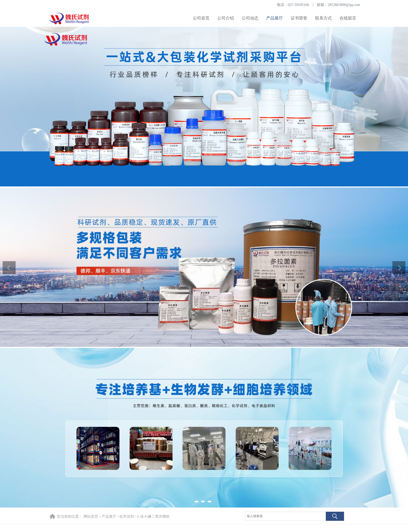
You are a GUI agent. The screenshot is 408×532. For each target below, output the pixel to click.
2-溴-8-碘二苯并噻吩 (153, 517)
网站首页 (91, 517)
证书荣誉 (299, 18)
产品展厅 (275, 18)
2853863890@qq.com (344, 5)
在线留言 (348, 18)
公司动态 (250, 18)
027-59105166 (298, 5)
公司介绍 (226, 18)
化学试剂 (127, 517)
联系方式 (323, 18)
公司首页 (201, 18)
